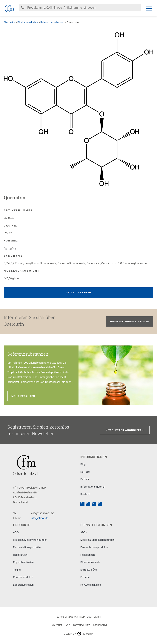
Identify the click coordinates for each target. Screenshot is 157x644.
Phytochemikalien (28, 22)
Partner (85, 479)
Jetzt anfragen (78, 292)
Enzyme (85, 577)
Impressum (100, 625)
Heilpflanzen (20, 555)
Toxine (17, 570)
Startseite (9, 22)
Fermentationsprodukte (27, 547)
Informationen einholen (130, 321)
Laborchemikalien (23, 585)
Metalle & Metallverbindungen (30, 540)
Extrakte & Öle (88, 570)
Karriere (85, 472)
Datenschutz (82, 625)
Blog (83, 464)
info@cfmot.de (40, 518)
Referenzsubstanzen (52, 22)
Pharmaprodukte (23, 577)
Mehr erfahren (23, 396)
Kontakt (85, 494)
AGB (68, 625)
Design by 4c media (78, 634)
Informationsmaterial (93, 487)
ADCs (16, 532)
